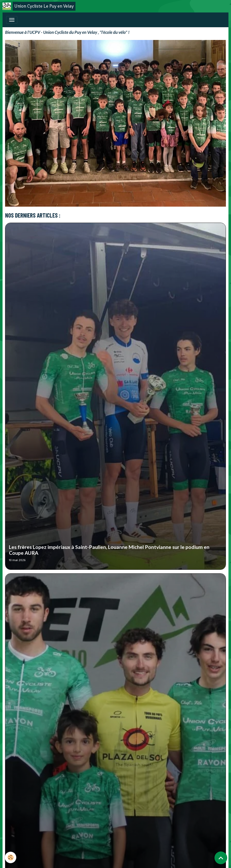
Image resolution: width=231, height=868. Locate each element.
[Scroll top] (221, 858)
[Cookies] (11, 857)
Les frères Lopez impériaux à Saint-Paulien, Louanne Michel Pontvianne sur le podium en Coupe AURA (109, 550)
